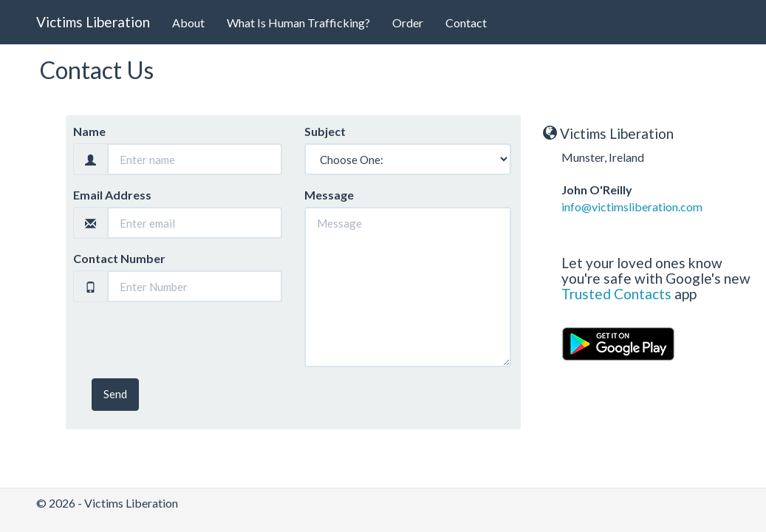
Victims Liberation (93, 22)
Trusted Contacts (616, 294)
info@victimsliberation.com (632, 207)
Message (329, 195)
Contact (466, 23)
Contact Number (119, 258)
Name (89, 131)
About (188, 23)
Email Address (112, 195)
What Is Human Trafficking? (298, 23)
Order (408, 23)
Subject (325, 131)
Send (115, 394)
